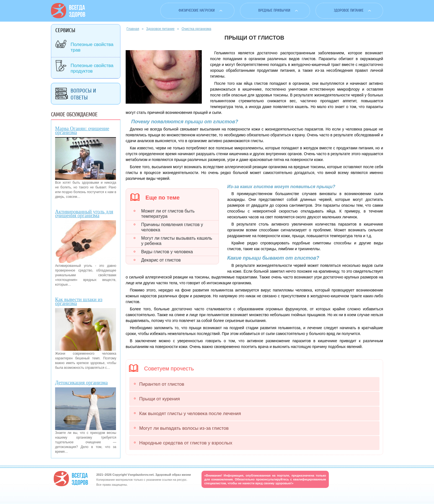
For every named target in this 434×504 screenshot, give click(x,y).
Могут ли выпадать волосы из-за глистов (184, 428)
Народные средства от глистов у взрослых (186, 443)
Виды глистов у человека (167, 252)
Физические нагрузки (197, 10)
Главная (133, 29)
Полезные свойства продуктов (92, 68)
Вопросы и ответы (83, 94)
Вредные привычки (274, 10)
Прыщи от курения (160, 399)
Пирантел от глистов (162, 384)
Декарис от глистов (161, 260)
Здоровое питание (349, 10)
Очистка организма (196, 29)
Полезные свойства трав (92, 47)
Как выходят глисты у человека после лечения (190, 414)
